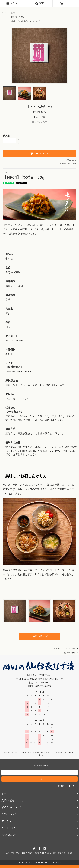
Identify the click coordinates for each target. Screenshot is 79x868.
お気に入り (39, 122)
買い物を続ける (72, 653)
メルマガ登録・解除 (12, 853)
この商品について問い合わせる (66, 648)
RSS (23, 853)
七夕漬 (13, 13)
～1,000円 (36, 21)
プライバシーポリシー (66, 853)
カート (66, 3)
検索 (39, 3)
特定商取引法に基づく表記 (66, 164)
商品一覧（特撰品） (18, 17)
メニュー (13, 3)
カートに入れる (40, 153)
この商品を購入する (40, 636)
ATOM (30, 853)
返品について (71, 160)
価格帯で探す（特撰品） (20, 21)
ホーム (4, 13)
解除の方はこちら (68, 786)
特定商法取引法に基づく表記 (45, 853)
